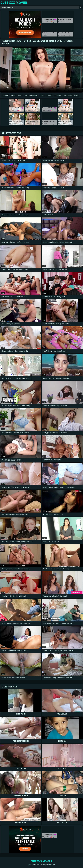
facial (76, 95)
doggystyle (33, 95)
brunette (58, 95)
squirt (42, 95)
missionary (68, 95)
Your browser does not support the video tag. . (41, 70)
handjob (49, 95)
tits (26, 95)
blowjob (5, 95)
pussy (13, 95)
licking (20, 95)
